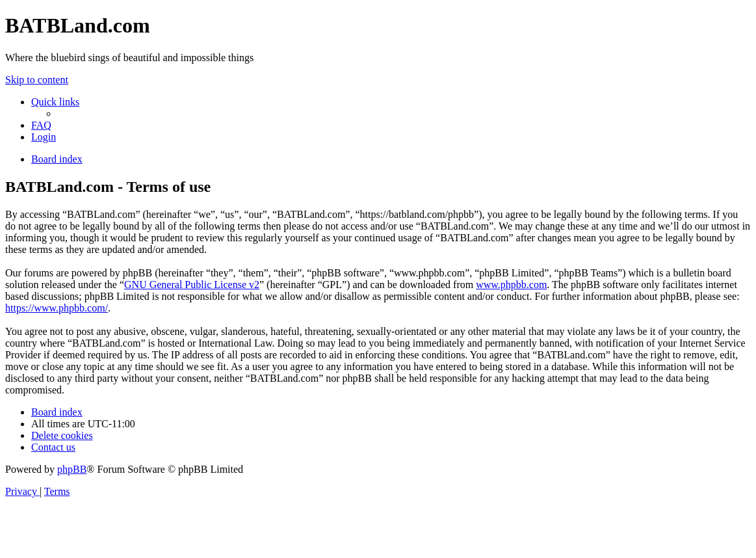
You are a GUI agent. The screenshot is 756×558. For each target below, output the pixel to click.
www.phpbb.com (511, 285)
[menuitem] (41, 125)
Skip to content (37, 80)
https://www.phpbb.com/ (57, 308)
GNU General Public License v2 (192, 285)
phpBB (72, 469)
